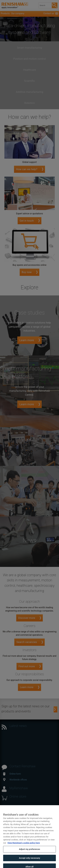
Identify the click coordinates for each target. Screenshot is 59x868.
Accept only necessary (29, 861)
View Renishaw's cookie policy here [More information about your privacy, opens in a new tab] (24, 846)
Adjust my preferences (29, 852)
